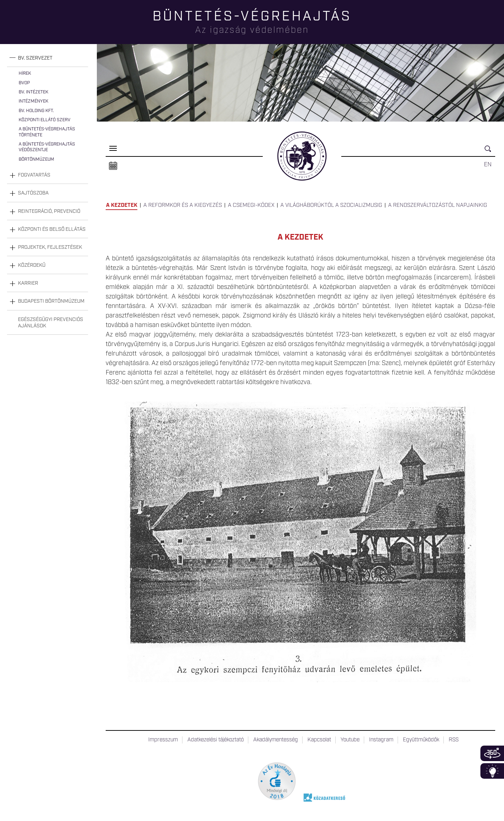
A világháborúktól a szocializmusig (331, 205)
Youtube (350, 740)
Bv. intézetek (33, 92)
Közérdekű (32, 265)
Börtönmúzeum (36, 159)
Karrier (28, 283)
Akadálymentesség (276, 740)
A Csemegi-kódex (251, 205)
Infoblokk (492, 771)
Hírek (25, 73)
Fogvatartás (34, 175)
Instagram (381, 740)
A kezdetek (122, 205)
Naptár (113, 166)
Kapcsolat (319, 740)
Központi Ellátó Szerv (45, 120)
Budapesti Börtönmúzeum (51, 301)
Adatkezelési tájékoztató (216, 740)
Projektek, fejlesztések (50, 247)
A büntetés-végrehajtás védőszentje (47, 147)
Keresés (490, 152)
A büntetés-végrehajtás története (47, 132)
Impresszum (163, 740)
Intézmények (33, 101)
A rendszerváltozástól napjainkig (438, 205)
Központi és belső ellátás (52, 229)
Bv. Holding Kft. (36, 111)
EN (488, 165)
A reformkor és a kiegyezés (183, 205)
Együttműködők (421, 740)
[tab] (48, 58)
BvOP (24, 83)
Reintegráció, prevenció (49, 211)
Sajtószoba (33, 193)
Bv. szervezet (35, 58)
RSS (454, 740)
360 (492, 753)
